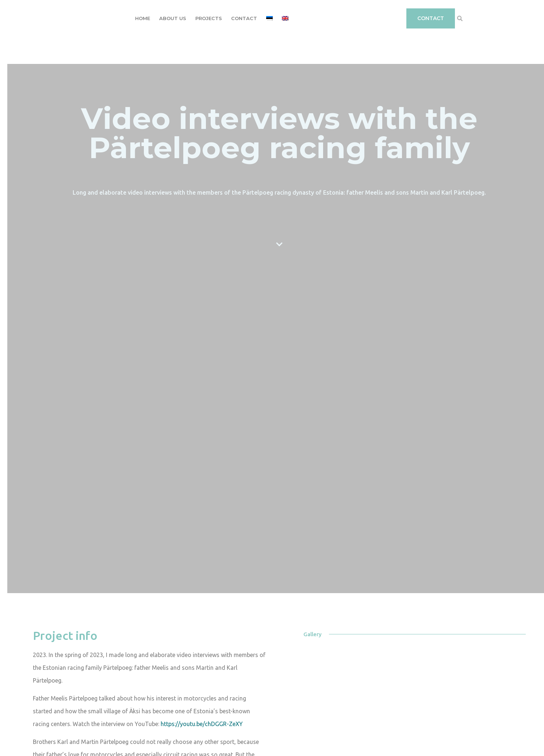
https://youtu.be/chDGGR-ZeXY (202, 724)
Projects (209, 18)
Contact (244, 18)
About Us (173, 18)
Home (143, 18)
